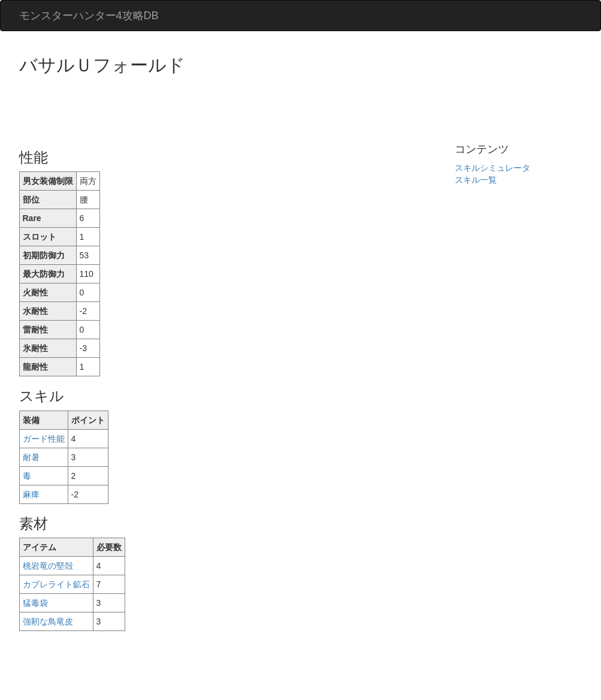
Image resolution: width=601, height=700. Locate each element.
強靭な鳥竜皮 (48, 621)
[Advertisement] (237, 108)
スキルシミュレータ (493, 168)
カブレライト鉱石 (56, 584)
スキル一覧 (476, 180)
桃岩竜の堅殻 (48, 566)
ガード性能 (44, 439)
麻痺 (31, 494)
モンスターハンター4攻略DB (89, 16)
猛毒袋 (35, 603)
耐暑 (31, 457)
